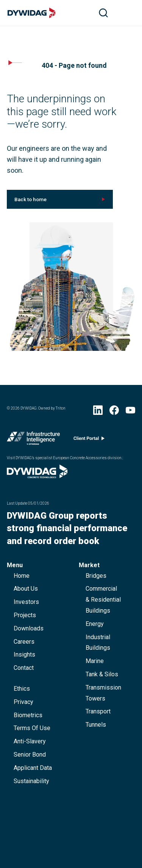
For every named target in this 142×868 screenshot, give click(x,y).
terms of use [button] (32, 728)
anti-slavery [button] (30, 741)
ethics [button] (22, 689)
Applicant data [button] (33, 768)
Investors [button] (26, 602)
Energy (95, 624)
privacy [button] (23, 702)
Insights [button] (24, 655)
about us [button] (26, 589)
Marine (95, 661)
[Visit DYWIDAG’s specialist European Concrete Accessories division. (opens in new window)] (37, 476)
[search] (103, 13)
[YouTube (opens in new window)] (130, 412)
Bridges (96, 576)
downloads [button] (29, 628)
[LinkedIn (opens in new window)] (98, 412)
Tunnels (96, 725)
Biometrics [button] (28, 715)
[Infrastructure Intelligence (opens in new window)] (33, 440)
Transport (98, 711)
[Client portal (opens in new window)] (89, 440)
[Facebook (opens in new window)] (114, 412)
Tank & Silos (102, 674)
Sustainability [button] (31, 781)
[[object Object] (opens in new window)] (60, 199)
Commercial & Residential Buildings (103, 600)
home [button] (22, 576)
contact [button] (24, 668)
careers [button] (24, 642)
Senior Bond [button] (30, 755)
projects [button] (25, 615)
